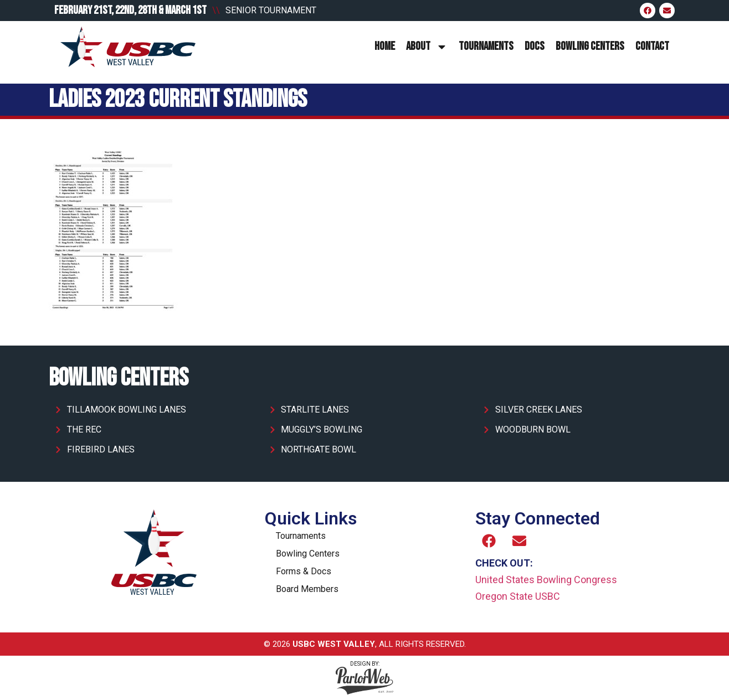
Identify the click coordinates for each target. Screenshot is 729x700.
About (427, 47)
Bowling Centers (590, 46)
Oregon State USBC (518, 596)
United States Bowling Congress (546, 580)
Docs (535, 46)
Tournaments (486, 46)
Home (385, 46)
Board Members (307, 589)
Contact (652, 46)
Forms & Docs (304, 571)
